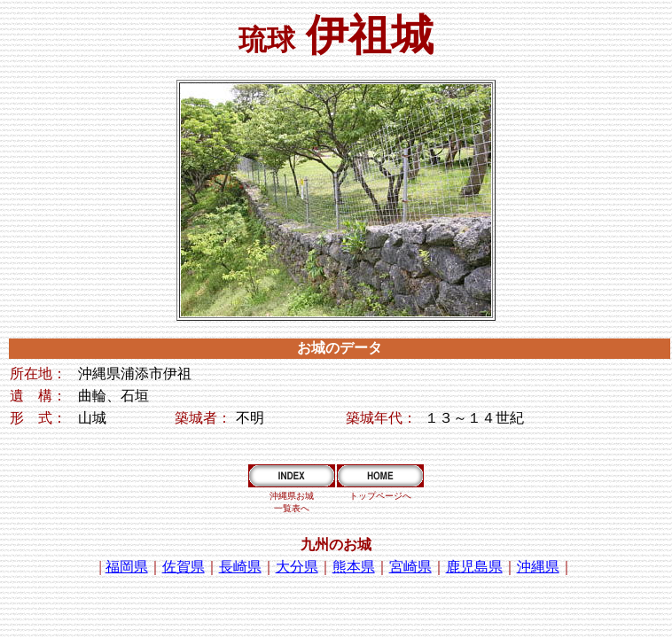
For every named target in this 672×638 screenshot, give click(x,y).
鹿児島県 (474, 567)
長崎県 (240, 567)
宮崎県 (410, 567)
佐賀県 (184, 567)
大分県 (297, 567)
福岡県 (127, 567)
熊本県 (354, 567)
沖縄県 (538, 567)
